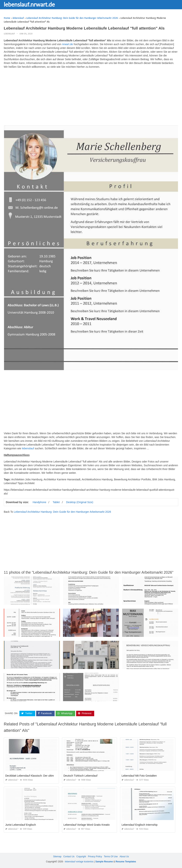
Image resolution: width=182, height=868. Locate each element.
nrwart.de (67, 44)
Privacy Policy (95, 857)
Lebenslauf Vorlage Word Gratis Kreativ (87, 825)
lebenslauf (9, 34)
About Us (124, 857)
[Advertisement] (91, 98)
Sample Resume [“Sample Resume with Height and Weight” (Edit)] (104, 862)
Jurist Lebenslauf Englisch (21, 825)
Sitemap (57, 857)
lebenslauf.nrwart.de (29, 4)
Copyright (81, 857)
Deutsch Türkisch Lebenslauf (80, 776)
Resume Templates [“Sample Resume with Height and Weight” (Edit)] (126, 862)
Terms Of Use (111, 857)
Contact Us (69, 857)
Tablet (56, 502)
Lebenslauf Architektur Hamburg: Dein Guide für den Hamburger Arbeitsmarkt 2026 (62, 512)
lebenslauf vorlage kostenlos (79, 862)
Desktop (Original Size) (80, 502)
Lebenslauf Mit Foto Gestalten (139, 776)
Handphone (39, 502)
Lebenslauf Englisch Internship (140, 825)
